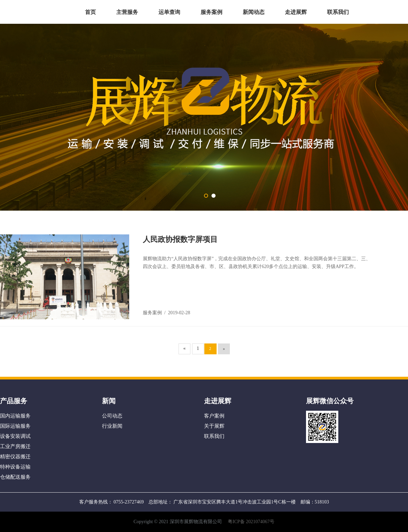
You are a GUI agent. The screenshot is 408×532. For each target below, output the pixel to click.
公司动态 (112, 416)
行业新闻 (112, 426)
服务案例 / (155, 313)
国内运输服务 (15, 416)
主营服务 (127, 12)
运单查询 (169, 12)
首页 (90, 12)
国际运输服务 (15, 426)
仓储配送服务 (15, 477)
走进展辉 (296, 12)
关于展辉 (214, 426)
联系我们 (338, 12)
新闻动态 (254, 12)
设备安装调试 (15, 436)
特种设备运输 (15, 467)
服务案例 (211, 12)
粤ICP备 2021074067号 (251, 522)
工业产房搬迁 (15, 446)
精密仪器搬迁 (15, 457)
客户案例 (214, 416)
